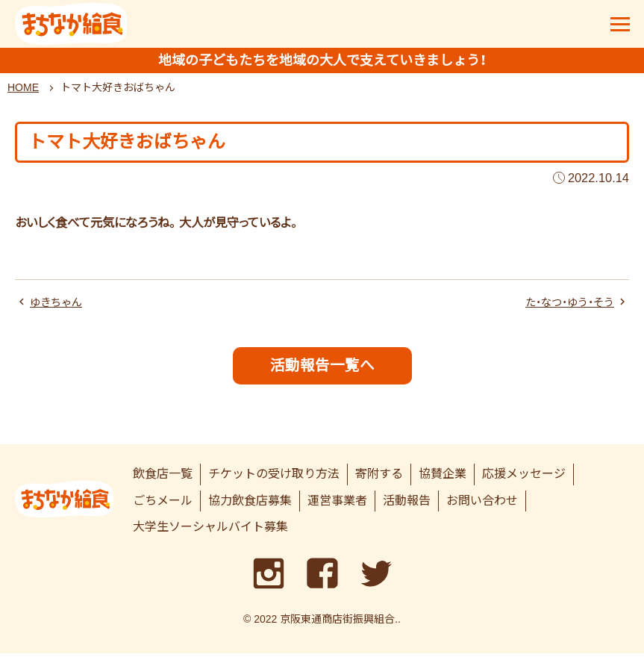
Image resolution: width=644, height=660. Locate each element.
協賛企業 (443, 480)
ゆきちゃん (60, 307)
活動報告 (407, 507)
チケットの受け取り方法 (274, 480)
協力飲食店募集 (250, 507)
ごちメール (163, 507)
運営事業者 (337, 507)
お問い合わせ (482, 507)
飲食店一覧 (163, 480)
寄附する (379, 480)
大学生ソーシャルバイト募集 (210, 534)
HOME (23, 92)
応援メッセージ (524, 480)
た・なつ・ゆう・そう (563, 307)
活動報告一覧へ (322, 371)
